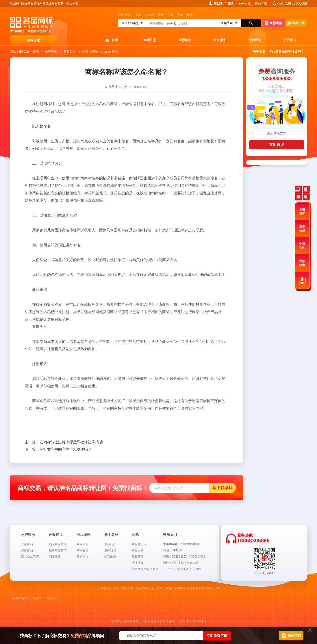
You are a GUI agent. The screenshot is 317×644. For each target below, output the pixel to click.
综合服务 (220, 40)
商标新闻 (138, 557)
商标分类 (245, 3)
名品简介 (110, 544)
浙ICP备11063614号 (192, 621)
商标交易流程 (30, 557)
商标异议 (82, 557)
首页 (115, 40)
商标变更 (82, 550)
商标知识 (70, 51)
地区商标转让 (58, 544)
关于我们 (290, 40)
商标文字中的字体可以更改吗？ (58, 449)
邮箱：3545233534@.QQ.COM (184, 557)
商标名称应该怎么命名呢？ (102, 51)
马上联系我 (222, 488)
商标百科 (138, 550)
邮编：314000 (172, 550)
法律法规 (138, 563)
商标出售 (296, 23)
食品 (190, 15)
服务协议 (110, 550)
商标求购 (274, 23)
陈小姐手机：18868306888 (181, 544)
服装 (138, 15)
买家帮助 (27, 550)
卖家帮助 (27, 544)
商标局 (37, 599)
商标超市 (185, 40)
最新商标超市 (58, 550)
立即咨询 (277, 144)
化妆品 (150, 15)
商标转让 (53, 599)
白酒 (170, 15)
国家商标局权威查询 (145, 569)
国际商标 (55, 557)
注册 (231, 3)
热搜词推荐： (21, 599)
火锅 (180, 15)
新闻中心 (51, 51)
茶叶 (161, 15)
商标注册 (150, 40)
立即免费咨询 (217, 636)
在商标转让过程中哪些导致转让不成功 (64, 442)
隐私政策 (110, 557)
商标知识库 (139, 544)
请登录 (218, 3)
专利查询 (255, 40)
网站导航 (261, 3)
